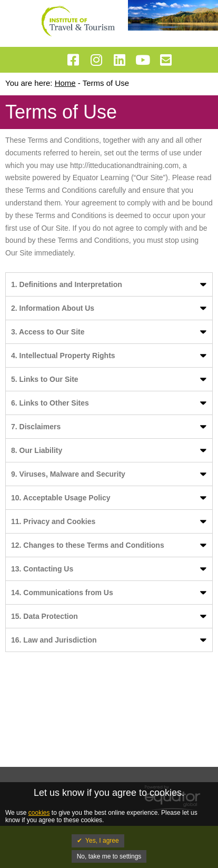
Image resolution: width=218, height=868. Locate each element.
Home (65, 83)
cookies (39, 813)
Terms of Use (106, 83)
